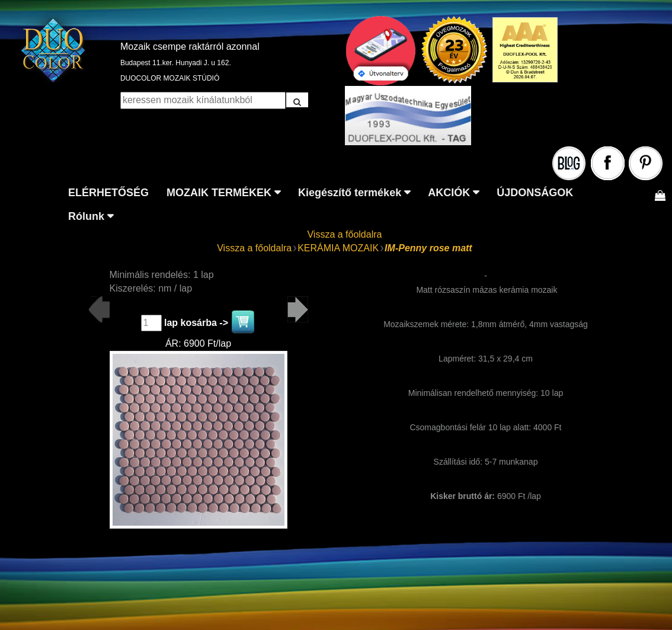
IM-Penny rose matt (428, 248)
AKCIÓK (449, 193)
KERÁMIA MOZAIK (338, 248)
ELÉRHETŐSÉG (108, 193)
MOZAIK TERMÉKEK (219, 193)
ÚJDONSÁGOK (535, 193)
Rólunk (86, 216)
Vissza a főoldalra (344, 234)
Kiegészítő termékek (350, 193)
